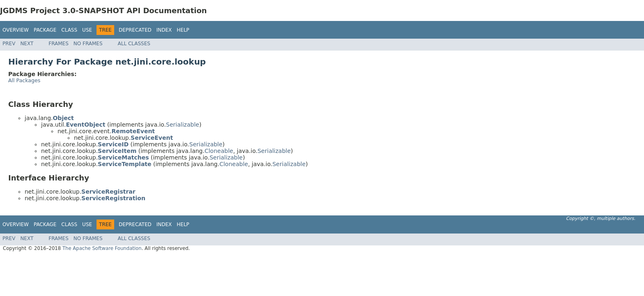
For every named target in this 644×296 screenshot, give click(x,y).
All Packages (24, 80)
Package (45, 30)
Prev (9, 44)
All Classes (134, 44)
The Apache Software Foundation (102, 248)
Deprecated (135, 30)
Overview (16, 30)
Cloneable (219, 151)
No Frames (88, 44)
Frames (59, 44)
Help (183, 30)
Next (27, 44)
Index (164, 30)
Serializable (183, 125)
